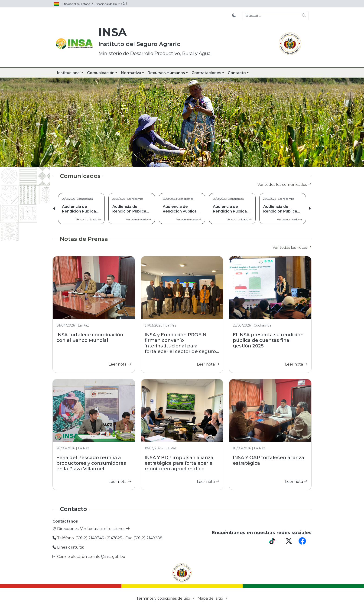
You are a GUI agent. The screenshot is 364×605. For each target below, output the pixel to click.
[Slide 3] (182, 160)
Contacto (237, 73)
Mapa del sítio (213, 598)
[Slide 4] (190, 160)
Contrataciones (206, 73)
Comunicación (101, 73)
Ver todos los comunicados (284, 185)
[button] (310, 209)
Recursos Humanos (166, 73)
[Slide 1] (165, 160)
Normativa (131, 73)
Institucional (69, 73)
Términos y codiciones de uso (166, 598)
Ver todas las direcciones (105, 529)
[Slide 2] (174, 160)
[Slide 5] (199, 160)
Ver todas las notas (292, 247)
